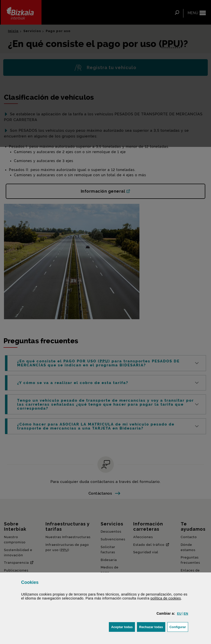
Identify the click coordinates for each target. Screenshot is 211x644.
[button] (179, 614)
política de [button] (166, 598)
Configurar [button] (179, 626)
